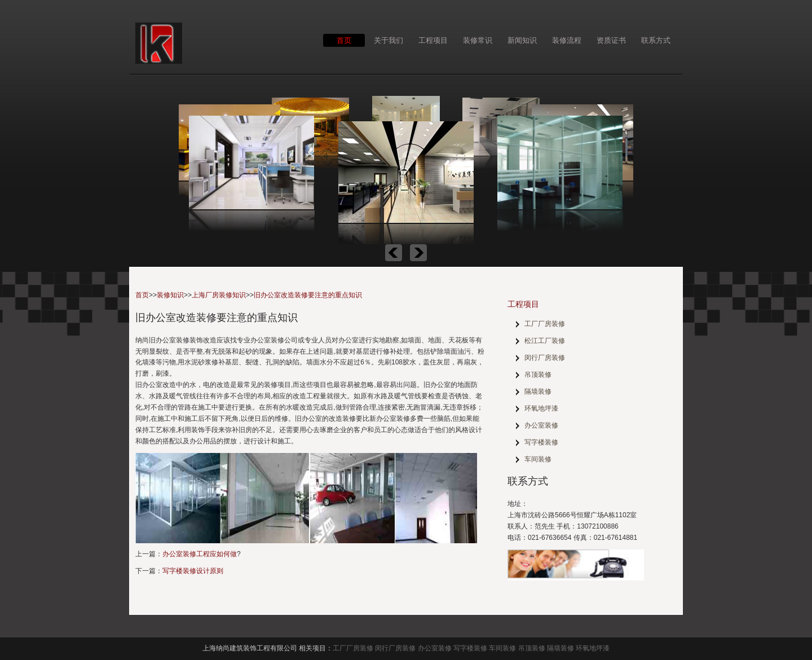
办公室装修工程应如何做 (200, 554)
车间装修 (538, 459)
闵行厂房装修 (545, 358)
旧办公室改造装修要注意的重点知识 (308, 295)
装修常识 (478, 40)
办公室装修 (541, 425)
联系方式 (656, 40)
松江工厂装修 (545, 341)
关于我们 (389, 40)
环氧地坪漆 (541, 408)
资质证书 (611, 40)
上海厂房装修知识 (219, 295)
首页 (344, 40)
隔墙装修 (538, 391)
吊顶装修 (538, 375)
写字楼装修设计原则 (193, 571)
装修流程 (567, 40)
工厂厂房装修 (545, 324)
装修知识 (170, 295)
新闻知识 (522, 40)
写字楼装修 (541, 442)
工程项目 (433, 40)
